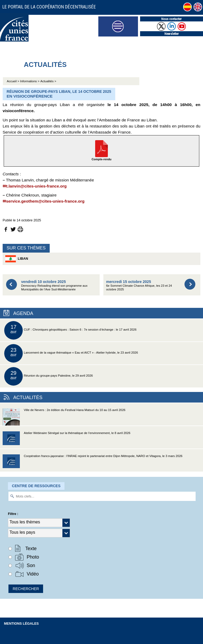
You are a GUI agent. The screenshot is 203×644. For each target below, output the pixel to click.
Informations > (30, 81)
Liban (17, 259)
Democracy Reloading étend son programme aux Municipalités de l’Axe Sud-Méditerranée (54, 285)
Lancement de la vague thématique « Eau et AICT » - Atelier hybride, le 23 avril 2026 (71, 353)
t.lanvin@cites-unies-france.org (36, 186)
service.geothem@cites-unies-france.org (45, 201)
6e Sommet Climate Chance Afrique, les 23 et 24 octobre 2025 (139, 285)
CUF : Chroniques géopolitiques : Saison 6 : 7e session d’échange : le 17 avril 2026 (70, 330)
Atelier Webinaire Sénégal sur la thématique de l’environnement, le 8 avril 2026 (66, 440)
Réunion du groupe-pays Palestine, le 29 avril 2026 (49, 376)
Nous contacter (171, 19)
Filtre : (13, 514)
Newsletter (172, 34)
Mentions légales (21, 624)
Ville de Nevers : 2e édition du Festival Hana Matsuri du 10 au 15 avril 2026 (64, 417)
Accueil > (13, 81)
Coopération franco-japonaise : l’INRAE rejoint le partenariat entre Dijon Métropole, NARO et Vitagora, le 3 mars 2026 (93, 463)
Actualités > (48, 81)
